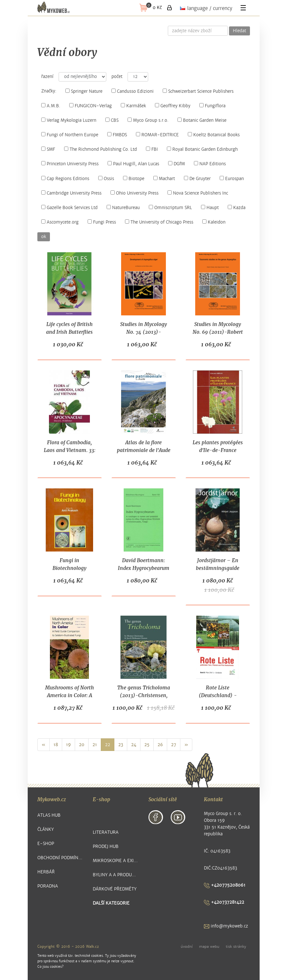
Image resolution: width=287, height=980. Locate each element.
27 (174, 745)
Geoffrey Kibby (173, 106)
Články (46, 829)
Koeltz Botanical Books (214, 135)
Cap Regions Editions (65, 179)
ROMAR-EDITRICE (157, 135)
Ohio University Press (134, 193)
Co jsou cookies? (50, 967)
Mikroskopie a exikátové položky (116, 861)
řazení (47, 77)
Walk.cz (92, 946)
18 (56, 745)
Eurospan (232, 179)
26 (160, 745)
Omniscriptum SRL (170, 208)
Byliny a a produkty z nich (116, 875)
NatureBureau (123, 208)
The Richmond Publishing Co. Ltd (100, 149)
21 (95, 745)
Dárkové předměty (115, 889)
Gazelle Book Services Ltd (69, 208)
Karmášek (133, 106)
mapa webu (209, 946)
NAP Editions (210, 164)
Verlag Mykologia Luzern (69, 120)
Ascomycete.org (60, 222)
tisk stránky (236, 946)
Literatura (106, 832)
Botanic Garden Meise (202, 120)
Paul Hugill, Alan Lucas (133, 164)
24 (134, 745)
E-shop (46, 844)
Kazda (237, 208)
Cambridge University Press (71, 193)
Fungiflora (212, 106)
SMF (48, 149)
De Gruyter (197, 179)
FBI (152, 149)
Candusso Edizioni (133, 91)
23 (121, 745)
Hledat (239, 31)
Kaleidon (214, 222)
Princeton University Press (70, 164)
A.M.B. (51, 106)
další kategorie (111, 903)
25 (147, 745)
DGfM (177, 164)
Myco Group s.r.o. (148, 120)
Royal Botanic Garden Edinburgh (202, 149)
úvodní (187, 946)
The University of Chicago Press (159, 222)
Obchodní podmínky (60, 858)
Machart (164, 179)
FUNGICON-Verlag (91, 106)
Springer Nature (84, 91)
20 (82, 745)
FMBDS (117, 135)
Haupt (210, 208)
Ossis (106, 179)
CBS (112, 120)
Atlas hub (49, 815)
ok (44, 237)
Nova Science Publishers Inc (198, 193)
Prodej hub (106, 846)
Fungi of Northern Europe (70, 135)
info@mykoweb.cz (226, 926)
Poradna (48, 886)
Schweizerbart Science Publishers (198, 91)
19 (68, 745)
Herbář (46, 872)
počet (117, 77)
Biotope (134, 179)
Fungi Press (102, 222)
